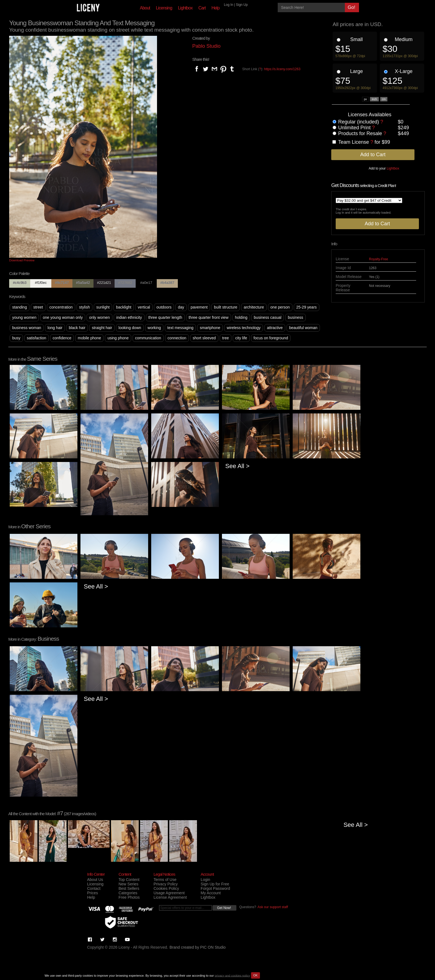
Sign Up (242, 5)
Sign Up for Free (215, 884)
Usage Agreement (169, 893)
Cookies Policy (166, 888)
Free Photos (129, 897)
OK (256, 975)
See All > (237, 466)
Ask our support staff (273, 907)
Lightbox (185, 8)
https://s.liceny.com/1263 (282, 69)
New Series (128, 884)
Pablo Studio (206, 46)
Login (205, 880)
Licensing (164, 8)
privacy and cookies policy (232, 975)
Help (215, 8)
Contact (94, 888)
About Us (95, 880)
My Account (211, 893)
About (145, 8)
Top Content (129, 880)
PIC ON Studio (213, 947)
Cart (202, 8)
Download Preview (22, 260)
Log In (228, 5)
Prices (93, 893)
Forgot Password (215, 888)
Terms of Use (165, 880)
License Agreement (170, 897)
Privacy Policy (165, 884)
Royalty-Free (379, 259)
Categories (128, 893)
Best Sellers (129, 888)
